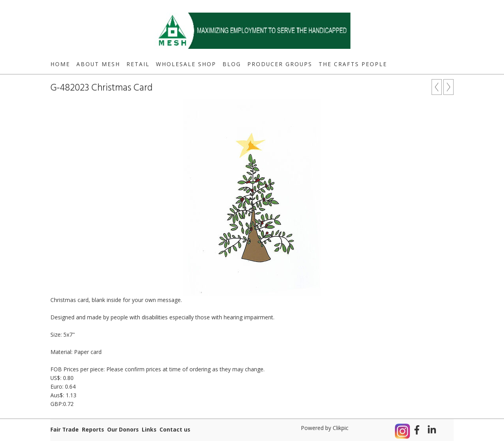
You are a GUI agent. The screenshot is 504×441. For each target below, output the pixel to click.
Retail (138, 64)
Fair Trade (65, 429)
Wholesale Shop (186, 64)
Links (149, 429)
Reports (93, 429)
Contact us (175, 429)
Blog (232, 64)
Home (60, 64)
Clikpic (341, 428)
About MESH (98, 64)
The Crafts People (353, 64)
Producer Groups (280, 64)
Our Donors (123, 429)
